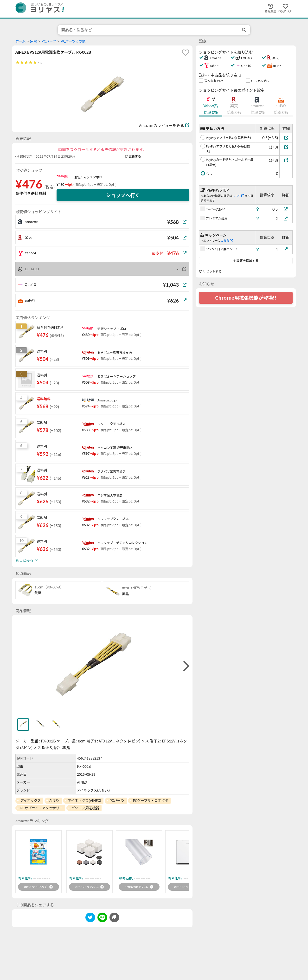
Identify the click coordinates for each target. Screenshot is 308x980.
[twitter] (90, 919)
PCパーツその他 (73, 41)
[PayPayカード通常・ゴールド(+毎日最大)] (286, 160)
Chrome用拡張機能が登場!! (246, 298)
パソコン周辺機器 (85, 808)
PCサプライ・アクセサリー (42, 808)
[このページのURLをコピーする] (114, 918)
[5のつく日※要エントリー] (286, 249)
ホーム (20, 41)
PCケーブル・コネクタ (151, 800)
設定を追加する (246, 261)
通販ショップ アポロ (88, 177)
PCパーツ (49, 41)
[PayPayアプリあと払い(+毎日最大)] (286, 147)
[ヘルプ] (258, 209)
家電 (33, 41)
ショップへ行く (123, 195)
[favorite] (186, 52)
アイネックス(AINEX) (84, 800)
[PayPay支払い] (286, 209)
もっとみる (27, 560)
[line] (102, 919)
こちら (238, 196)
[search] (244, 30)
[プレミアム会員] (286, 218)
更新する (133, 156)
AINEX (54, 800)
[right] (186, 666)
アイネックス (31, 800)
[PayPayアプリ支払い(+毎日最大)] (286, 138)
